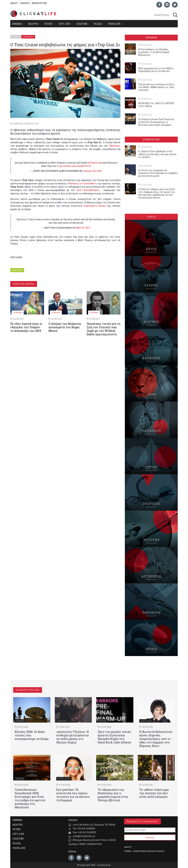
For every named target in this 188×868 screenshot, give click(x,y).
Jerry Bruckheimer (88, 190)
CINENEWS (17, 270)
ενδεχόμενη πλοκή (94, 206)
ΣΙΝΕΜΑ (17, 24)
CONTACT (25, 3)
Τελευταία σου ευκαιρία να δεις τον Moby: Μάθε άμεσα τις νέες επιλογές (156, 87)
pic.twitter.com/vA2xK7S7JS (75, 166)
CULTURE (82, 24)
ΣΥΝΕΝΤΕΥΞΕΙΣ (151, 139)
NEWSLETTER (39, 3)
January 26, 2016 (92, 171)
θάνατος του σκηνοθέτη (83, 183)
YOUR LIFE (114, 24)
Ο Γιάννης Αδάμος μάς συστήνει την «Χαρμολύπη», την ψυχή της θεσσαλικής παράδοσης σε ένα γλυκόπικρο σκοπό (157, 193)
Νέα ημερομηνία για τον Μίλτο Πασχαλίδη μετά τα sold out (156, 70)
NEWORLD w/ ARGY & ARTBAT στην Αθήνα (156, 105)
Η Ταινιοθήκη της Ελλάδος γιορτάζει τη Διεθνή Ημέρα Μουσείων (154, 52)
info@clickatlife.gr (84, 836)
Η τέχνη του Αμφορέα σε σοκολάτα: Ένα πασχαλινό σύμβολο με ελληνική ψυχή (158, 173)
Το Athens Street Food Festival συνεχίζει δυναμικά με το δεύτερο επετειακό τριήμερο (156, 122)
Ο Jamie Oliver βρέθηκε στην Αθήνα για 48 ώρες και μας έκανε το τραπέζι (157, 154)
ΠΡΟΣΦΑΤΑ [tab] (151, 38)
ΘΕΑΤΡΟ (33, 24)
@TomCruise (95, 163)
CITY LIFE (64, 24)
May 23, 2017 (83, 227)
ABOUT (14, 3)
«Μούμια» (114, 146)
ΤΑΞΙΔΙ (98, 24)
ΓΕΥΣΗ (48, 24)
